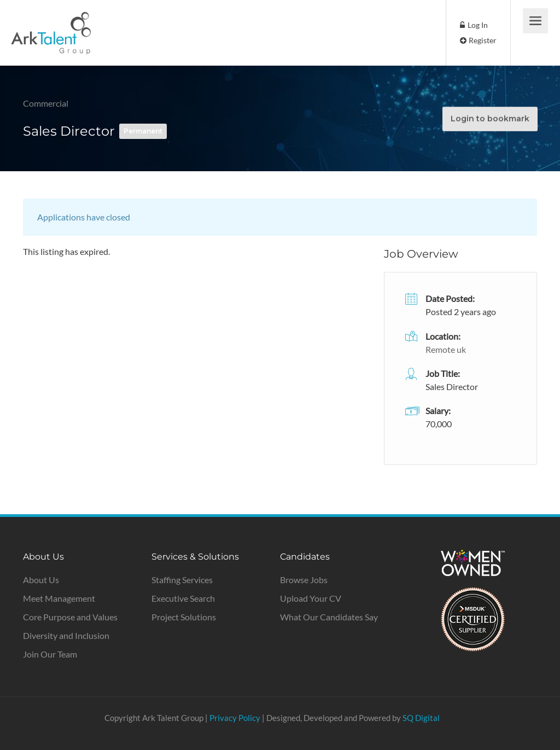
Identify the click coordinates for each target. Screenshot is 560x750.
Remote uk (446, 349)
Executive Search (183, 598)
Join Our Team (50, 654)
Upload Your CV (311, 598)
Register (478, 40)
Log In (474, 25)
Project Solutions (184, 617)
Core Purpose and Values (70, 617)
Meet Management (59, 598)
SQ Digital (421, 718)
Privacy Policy (235, 718)
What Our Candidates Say (329, 617)
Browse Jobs (304, 580)
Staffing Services (182, 580)
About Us (41, 580)
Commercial (46, 103)
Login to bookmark (489, 118)
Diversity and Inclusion (66, 635)
